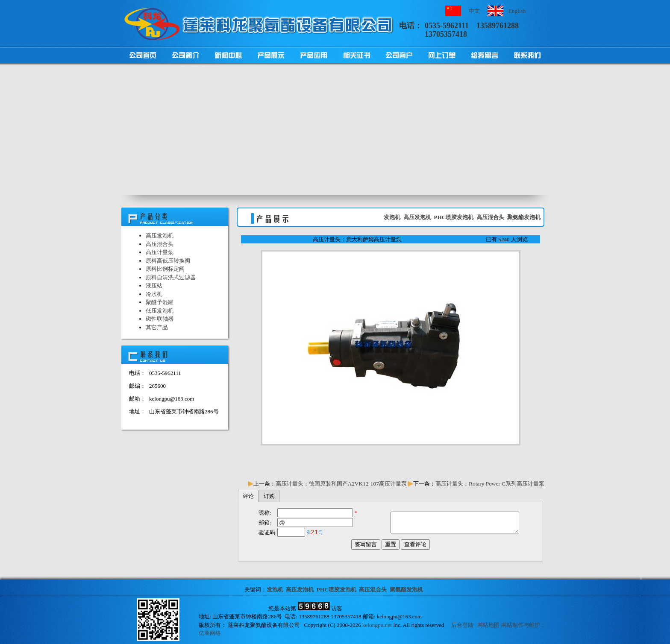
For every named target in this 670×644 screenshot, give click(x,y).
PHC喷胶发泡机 (454, 217)
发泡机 (392, 217)
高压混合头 (160, 244)
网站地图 (488, 625)
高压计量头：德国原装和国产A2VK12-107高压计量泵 (341, 484)
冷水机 (154, 294)
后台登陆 (462, 625)
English (517, 11)
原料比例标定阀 (165, 269)
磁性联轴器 (160, 319)
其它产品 (157, 327)
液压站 (154, 285)
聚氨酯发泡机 (524, 217)
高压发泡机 (160, 236)
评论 (248, 496)
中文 (474, 11)
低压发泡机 (160, 311)
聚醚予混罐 (160, 302)
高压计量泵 (160, 252)
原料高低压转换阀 (168, 261)
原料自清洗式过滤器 (171, 277)
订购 (269, 496)
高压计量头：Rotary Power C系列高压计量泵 (490, 484)
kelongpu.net (377, 625)
